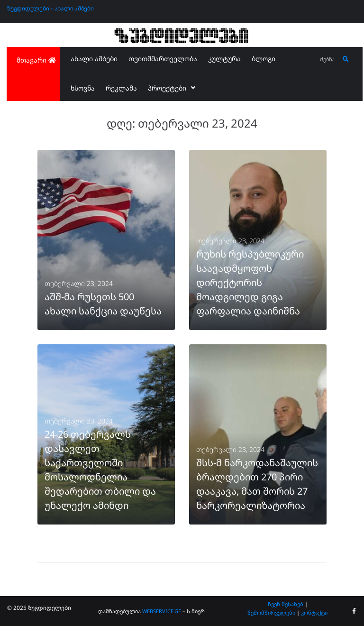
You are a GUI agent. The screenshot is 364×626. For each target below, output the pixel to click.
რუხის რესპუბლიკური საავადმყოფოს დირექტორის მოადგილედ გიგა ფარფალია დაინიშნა (250, 282)
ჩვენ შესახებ (286, 604)
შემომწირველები (271, 612)
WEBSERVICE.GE (162, 611)
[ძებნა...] (327, 60)
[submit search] (346, 59)
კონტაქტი (314, 612)
